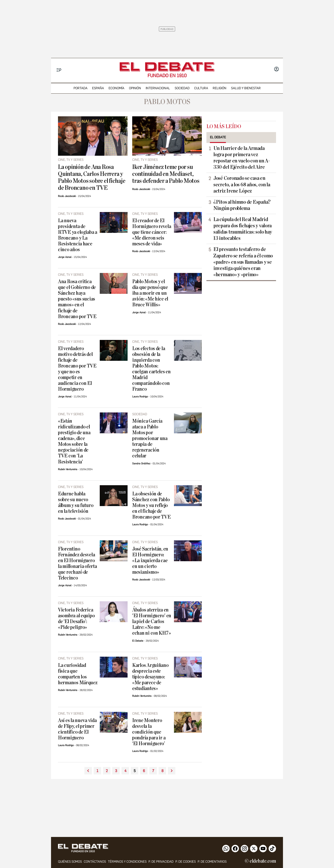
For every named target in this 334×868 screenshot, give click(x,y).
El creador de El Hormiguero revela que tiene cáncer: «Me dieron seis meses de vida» (152, 232)
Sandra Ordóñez (141, 464)
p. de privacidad (161, 862)
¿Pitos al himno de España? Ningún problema (242, 205)
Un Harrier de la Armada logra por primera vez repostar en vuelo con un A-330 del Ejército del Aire (242, 158)
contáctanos (95, 862)
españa (98, 88)
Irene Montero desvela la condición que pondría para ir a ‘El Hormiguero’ (149, 732)
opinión (135, 88)
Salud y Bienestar (246, 88)
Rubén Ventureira (68, 469)
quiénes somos (70, 862)
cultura (201, 88)
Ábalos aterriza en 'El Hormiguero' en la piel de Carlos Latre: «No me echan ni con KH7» (152, 622)
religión (220, 88)
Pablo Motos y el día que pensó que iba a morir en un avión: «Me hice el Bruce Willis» (150, 293)
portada (80, 88)
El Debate (138, 641)
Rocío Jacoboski (67, 196)
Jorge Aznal (65, 257)
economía (116, 88)
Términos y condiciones (127, 862)
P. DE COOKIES (186, 862)
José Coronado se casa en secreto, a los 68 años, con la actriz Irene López (242, 184)
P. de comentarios (212, 862)
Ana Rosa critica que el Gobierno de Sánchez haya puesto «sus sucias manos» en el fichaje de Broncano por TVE (77, 299)
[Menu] (59, 70)
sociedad (182, 88)
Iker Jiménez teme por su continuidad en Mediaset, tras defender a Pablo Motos (166, 174)
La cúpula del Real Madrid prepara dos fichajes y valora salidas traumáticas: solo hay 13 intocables (243, 229)
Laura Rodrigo (140, 397)
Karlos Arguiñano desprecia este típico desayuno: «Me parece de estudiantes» (150, 677)
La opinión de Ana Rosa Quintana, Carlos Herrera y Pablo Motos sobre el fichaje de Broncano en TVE (92, 177)
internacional (158, 88)
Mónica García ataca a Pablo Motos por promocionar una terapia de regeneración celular (150, 439)
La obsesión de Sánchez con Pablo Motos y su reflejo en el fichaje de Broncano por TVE (151, 505)
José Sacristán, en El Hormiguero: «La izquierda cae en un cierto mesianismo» (150, 561)
